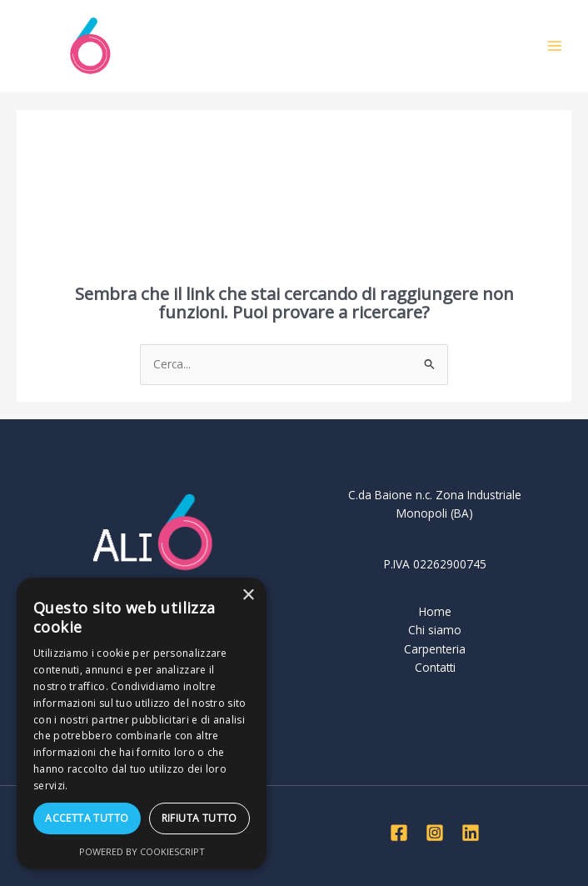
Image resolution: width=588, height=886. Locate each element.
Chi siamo (435, 630)
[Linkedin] (471, 833)
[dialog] (142, 723)
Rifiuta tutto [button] (199, 818)
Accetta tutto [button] (87, 818)
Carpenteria (435, 649)
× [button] (248, 596)
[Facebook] (399, 833)
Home (435, 611)
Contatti (435, 667)
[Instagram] (435, 833)
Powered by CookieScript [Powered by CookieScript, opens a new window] (142, 851)
